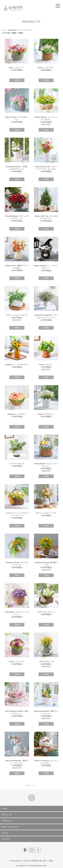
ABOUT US (7, 815)
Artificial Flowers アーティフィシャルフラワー (20, 30)
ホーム (4, 30)
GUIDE (5, 833)
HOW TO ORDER (9, 827)
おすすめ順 (6, 33)
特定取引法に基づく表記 (42, 861)
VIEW (17, 80)
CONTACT (6, 839)
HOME (4, 809)
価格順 (14, 33)
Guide (27, 861)
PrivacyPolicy (16, 861)
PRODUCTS (7, 821)
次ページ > (33, 785)
